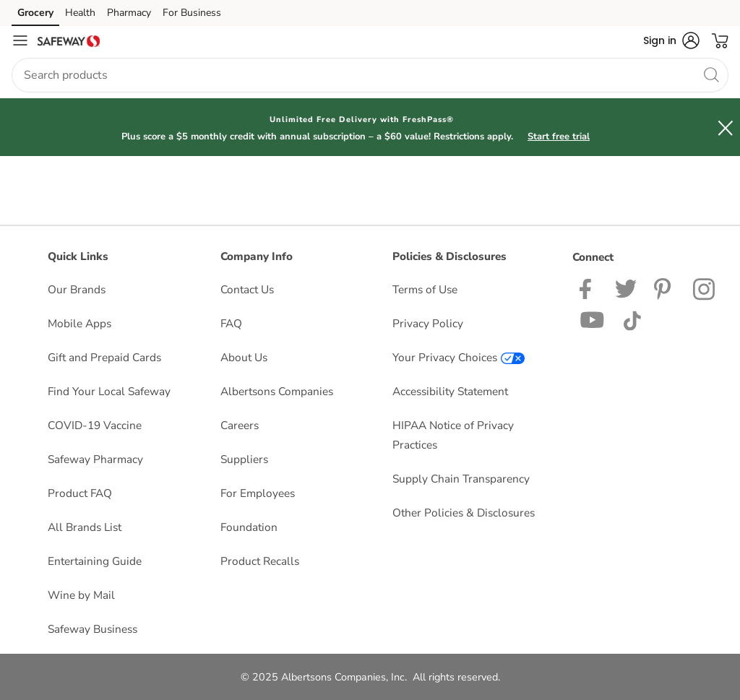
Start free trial (559, 137)
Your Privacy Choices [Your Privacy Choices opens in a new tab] (459, 357)
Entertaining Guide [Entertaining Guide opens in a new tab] (95, 561)
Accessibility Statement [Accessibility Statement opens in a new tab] (450, 391)
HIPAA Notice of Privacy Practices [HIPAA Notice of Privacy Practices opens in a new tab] (453, 435)
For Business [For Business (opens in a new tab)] (192, 13)
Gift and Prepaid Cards (104, 357)
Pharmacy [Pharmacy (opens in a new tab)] (129, 13)
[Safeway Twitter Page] (626, 288)
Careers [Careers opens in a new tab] (240, 425)
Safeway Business (92, 629)
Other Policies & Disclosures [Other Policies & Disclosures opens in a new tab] (464, 513)
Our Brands (77, 289)
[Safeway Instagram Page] (705, 288)
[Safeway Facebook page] (589, 288)
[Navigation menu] (20, 40)
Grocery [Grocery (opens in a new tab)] (35, 13)
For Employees (258, 493)
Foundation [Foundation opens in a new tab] (249, 527)
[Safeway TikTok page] (632, 319)
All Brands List (85, 527)
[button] (671, 40)
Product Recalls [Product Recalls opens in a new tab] (260, 561)
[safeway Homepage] (69, 40)
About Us (244, 357)
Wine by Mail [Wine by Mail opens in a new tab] (81, 595)
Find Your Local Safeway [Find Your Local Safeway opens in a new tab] (109, 391)
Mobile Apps (79, 323)
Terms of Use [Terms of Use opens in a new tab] (425, 289)
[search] (711, 74)
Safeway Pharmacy (95, 459)
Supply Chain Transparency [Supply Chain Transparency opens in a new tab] (461, 479)
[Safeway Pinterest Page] (665, 288)
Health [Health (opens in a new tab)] (80, 13)
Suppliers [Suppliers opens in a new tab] (244, 459)
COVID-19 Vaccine (95, 425)
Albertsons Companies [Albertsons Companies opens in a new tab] (277, 391)
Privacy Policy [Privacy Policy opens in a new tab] (428, 323)
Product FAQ (80, 493)
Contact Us (247, 289)
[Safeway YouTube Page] (593, 319)
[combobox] (370, 75)
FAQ (231, 323)
